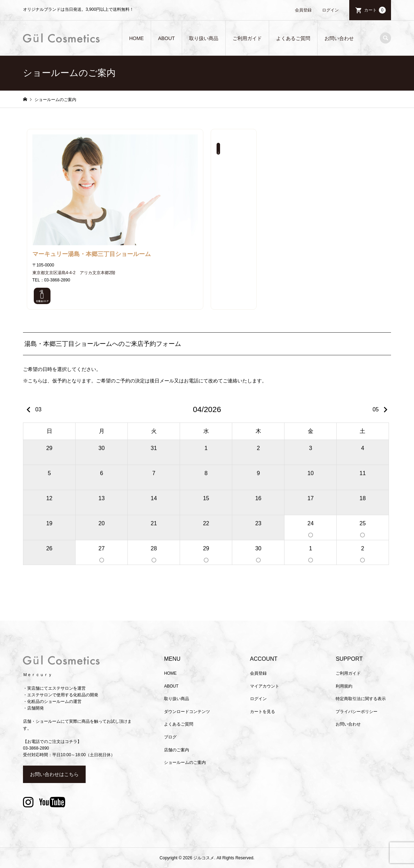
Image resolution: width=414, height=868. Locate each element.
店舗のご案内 (177, 750)
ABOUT (166, 38)
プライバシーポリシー (357, 712)
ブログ (170, 737)
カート (375, 10)
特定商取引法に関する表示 (361, 699)
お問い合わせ (339, 38)
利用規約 (344, 686)
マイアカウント (265, 686)
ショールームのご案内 (185, 762)
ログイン (330, 10)
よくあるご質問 (293, 38)
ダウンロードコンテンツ (187, 712)
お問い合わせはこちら (54, 774)
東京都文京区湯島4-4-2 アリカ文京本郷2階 (74, 273)
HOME (136, 38)
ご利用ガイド (247, 38)
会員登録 (303, 10)
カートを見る (263, 712)
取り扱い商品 (204, 38)
